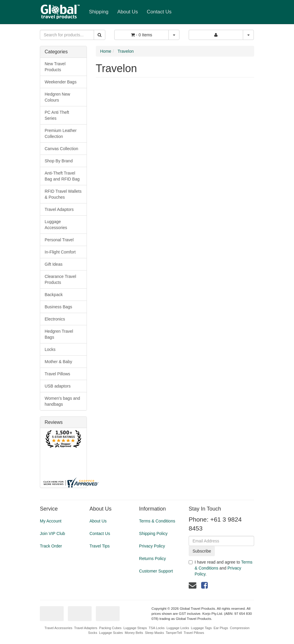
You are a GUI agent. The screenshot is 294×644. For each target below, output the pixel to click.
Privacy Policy (152, 546)
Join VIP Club (53, 533)
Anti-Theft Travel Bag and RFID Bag (62, 176)
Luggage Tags (201, 628)
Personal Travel (59, 240)
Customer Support (156, 571)
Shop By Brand (59, 161)
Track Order (51, 546)
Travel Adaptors (59, 209)
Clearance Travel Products (60, 279)
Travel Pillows (57, 374)
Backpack (54, 295)
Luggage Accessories (56, 225)
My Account (51, 521)
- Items (141, 35)
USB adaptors (58, 386)
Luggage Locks (178, 628)
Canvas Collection (61, 149)
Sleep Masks (154, 633)
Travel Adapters (86, 628)
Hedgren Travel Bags (59, 334)
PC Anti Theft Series (57, 115)
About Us (128, 12)
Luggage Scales (111, 633)
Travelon (126, 51)
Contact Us (159, 12)
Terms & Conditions (157, 521)
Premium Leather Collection (61, 133)
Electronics (55, 319)
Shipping (99, 12)
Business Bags (58, 307)
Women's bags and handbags (62, 401)
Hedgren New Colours (57, 97)
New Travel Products (55, 67)
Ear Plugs (221, 628)
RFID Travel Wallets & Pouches (63, 194)
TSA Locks (157, 628)
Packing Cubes (110, 628)
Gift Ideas (54, 264)
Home (106, 51)
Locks (50, 349)
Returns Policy (152, 559)
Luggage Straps (135, 628)
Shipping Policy (153, 533)
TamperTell (174, 633)
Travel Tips (100, 546)
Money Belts (134, 633)
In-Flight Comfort (60, 252)
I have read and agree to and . (220, 568)
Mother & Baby (58, 362)
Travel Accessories (58, 628)
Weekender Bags (61, 82)
